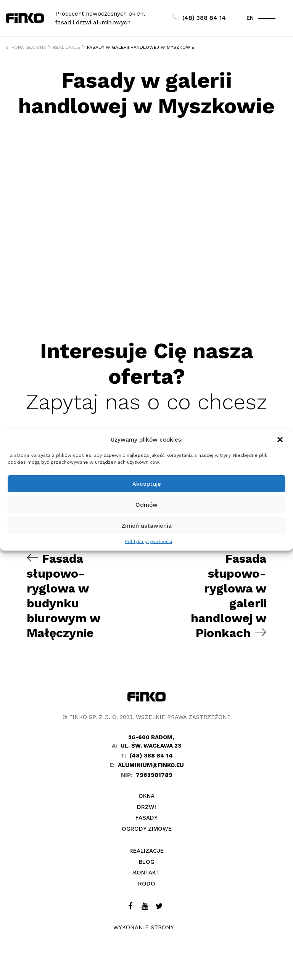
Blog (147, 860)
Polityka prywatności (149, 541)
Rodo (147, 882)
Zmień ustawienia (146, 526)
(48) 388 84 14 (199, 18)
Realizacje (146, 850)
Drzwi (146, 805)
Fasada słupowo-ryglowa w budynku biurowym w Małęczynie (64, 595)
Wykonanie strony (144, 926)
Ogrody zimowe (147, 827)
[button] (281, 440)
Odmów (146, 505)
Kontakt (146, 871)
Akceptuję (147, 484)
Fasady (146, 817)
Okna (146, 795)
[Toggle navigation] (267, 20)
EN (250, 18)
